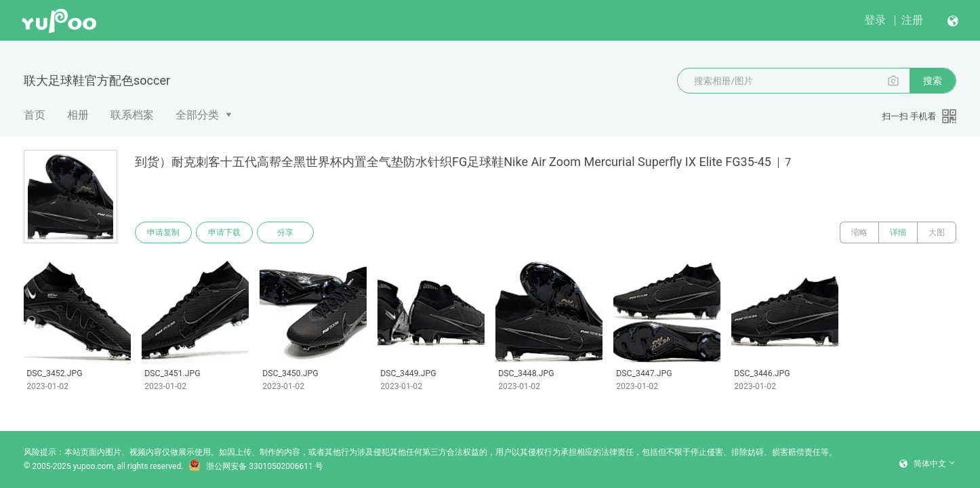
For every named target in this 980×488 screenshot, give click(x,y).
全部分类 (197, 115)
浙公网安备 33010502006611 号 (256, 466)
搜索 (933, 81)
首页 (35, 115)
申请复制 (163, 232)
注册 (912, 20)
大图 (937, 232)
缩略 (859, 232)
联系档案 (132, 115)
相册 (78, 115)
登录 (875, 20)
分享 (285, 232)
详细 (898, 232)
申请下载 (224, 232)
